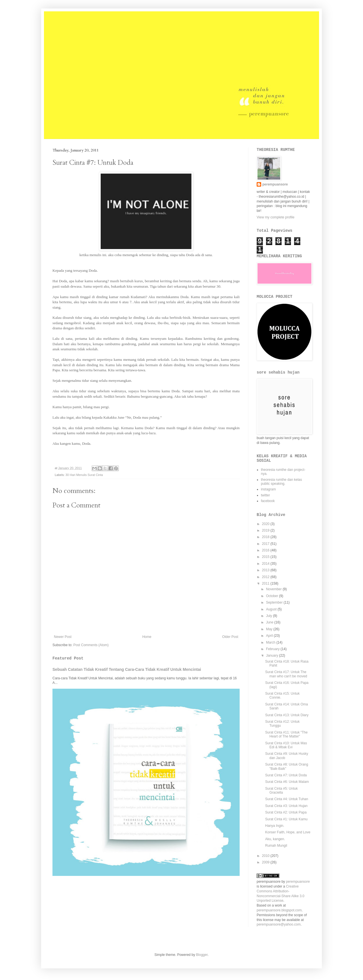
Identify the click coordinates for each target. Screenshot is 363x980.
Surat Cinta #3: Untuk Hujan (286, 806)
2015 (266, 557)
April (270, 636)
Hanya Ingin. (275, 826)
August (272, 609)
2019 (266, 530)
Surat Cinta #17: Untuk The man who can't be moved (286, 674)
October (273, 596)
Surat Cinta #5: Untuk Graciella (281, 791)
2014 (266, 564)
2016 (266, 550)
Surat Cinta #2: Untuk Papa (286, 812)
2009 (266, 862)
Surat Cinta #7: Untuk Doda (286, 775)
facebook (268, 501)
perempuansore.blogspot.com (279, 910)
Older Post (230, 637)
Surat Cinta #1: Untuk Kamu (286, 819)
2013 (266, 570)
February (273, 649)
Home (147, 637)
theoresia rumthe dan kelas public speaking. (281, 482)
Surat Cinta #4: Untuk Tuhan (287, 799)
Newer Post (63, 637)
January (273, 656)
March (271, 642)
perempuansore (275, 184)
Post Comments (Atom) (91, 645)
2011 (266, 583)
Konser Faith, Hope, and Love (288, 832)
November (274, 589)
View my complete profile (276, 217)
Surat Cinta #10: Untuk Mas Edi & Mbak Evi (286, 745)
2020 (266, 524)
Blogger (202, 955)
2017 (266, 544)
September (275, 602)
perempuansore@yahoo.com (279, 924)
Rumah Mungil (276, 846)
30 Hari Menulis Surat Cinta (84, 475)
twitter (265, 495)
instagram (268, 489)
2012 (266, 577)
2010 (266, 856)
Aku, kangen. (275, 839)
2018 (266, 537)
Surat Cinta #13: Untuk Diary (287, 715)
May (270, 629)
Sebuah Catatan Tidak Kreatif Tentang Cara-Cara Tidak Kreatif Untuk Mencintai (127, 669)
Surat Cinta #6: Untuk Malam (287, 782)
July (270, 616)
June (270, 622)
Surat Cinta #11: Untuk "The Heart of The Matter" (286, 734)
